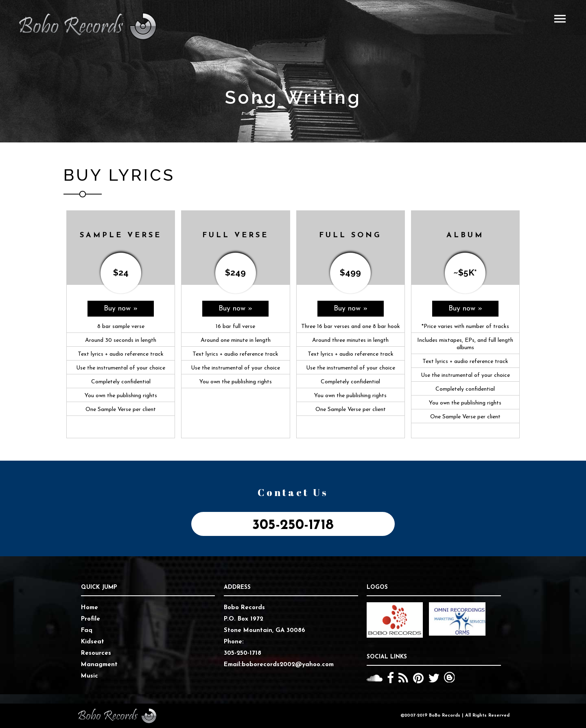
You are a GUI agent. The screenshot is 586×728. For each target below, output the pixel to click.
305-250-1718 (293, 526)
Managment (99, 665)
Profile (91, 619)
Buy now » (121, 309)
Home (90, 608)
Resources (96, 653)
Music (90, 676)
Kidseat (93, 642)
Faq (87, 631)
